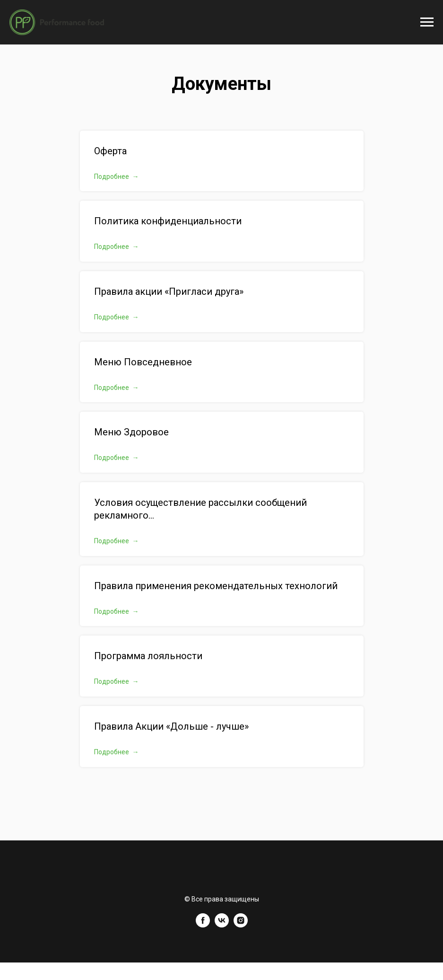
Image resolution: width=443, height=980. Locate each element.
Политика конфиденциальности (168, 221)
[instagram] (241, 925)
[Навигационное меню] (427, 22)
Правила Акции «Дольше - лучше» (171, 726)
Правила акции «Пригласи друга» (169, 291)
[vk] (222, 925)
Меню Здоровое (131, 432)
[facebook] (203, 925)
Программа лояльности (148, 656)
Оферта (110, 151)
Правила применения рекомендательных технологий (216, 586)
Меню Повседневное (143, 362)
